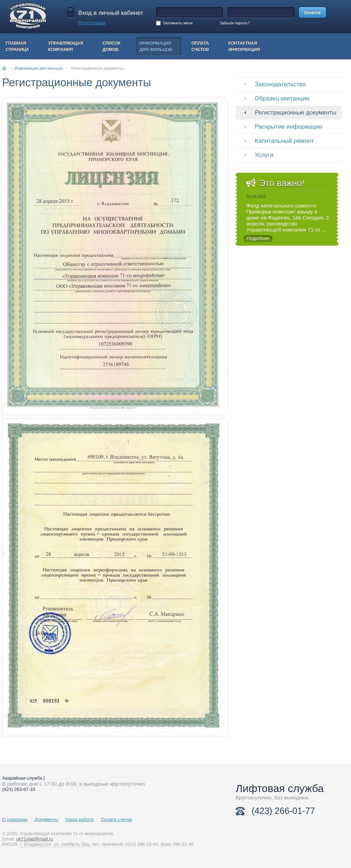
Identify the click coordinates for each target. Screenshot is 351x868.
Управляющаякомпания (66, 46)
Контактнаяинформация (244, 46)
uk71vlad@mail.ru (35, 839)
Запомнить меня (174, 23)
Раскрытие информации (289, 127)
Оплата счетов (116, 819)
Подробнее (258, 239)
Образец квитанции (282, 98)
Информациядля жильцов (156, 46)
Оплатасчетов (200, 46)
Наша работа (80, 819)
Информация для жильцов (39, 68)
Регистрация (92, 23)
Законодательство (280, 84)
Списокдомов (111, 46)
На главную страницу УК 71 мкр (34, 16)
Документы (47, 819)
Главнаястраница (17, 46)
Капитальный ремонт (284, 141)
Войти (312, 12)
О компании (15, 819)
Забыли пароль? (235, 23)
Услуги (264, 155)
